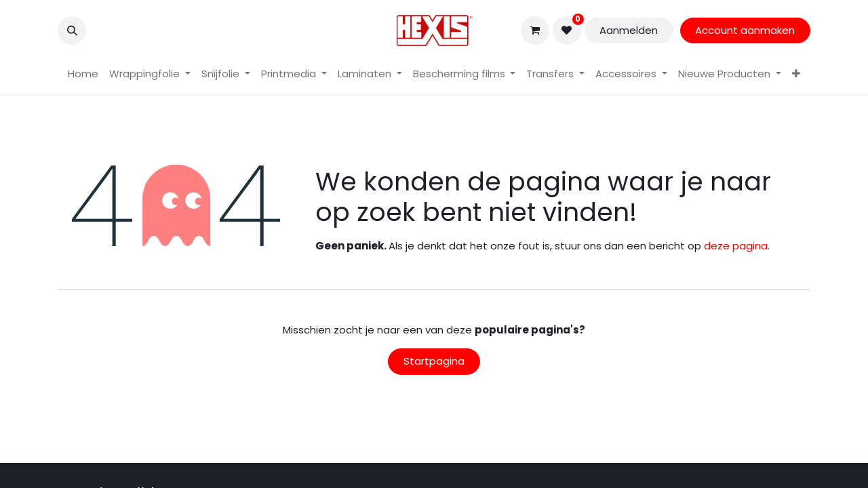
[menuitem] (83, 74)
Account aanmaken (745, 30)
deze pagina (736, 246)
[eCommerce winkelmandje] (535, 30)
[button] (72, 30)
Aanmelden (629, 30)
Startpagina (434, 361)
